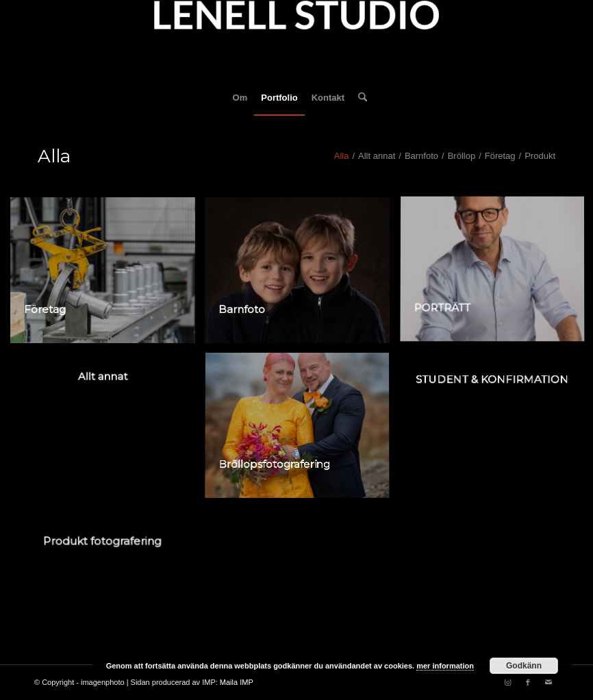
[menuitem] (240, 98)
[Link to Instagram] (507, 682)
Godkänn (524, 666)
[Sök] (359, 98)
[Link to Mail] (548, 682)
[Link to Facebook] (528, 682)
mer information (445, 666)
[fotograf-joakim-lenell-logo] (296, 40)
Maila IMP (237, 682)
